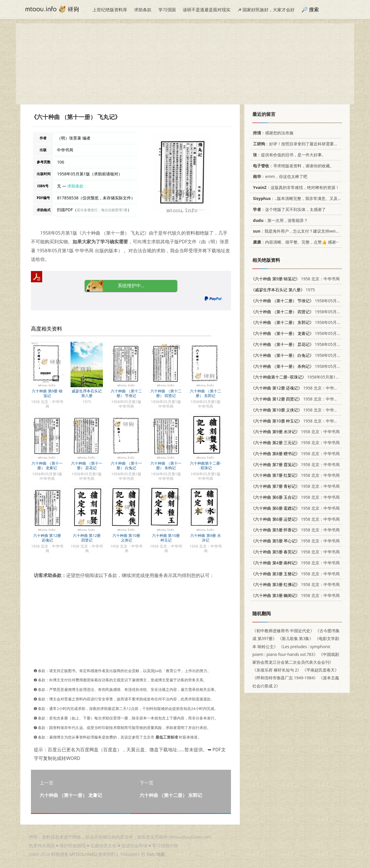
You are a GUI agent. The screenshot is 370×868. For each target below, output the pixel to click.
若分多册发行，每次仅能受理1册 (102, 210)
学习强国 (167, 10)
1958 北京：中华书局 (295, 279)
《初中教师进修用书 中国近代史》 (283, 631)
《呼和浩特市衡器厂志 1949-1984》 (285, 678)
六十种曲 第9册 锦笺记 (47, 393)
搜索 (314, 9)
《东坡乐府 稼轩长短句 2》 (277, 670)
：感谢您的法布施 (272, 133)
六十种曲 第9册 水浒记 (205, 538)
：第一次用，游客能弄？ (279, 220)
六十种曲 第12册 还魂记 (47, 538)
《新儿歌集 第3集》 (296, 638)
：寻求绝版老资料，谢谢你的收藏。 (292, 166)
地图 (161, 854)
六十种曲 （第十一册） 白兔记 (126, 465)
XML (151, 854)
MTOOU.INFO (83, 854)
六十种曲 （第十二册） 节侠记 (126, 393)
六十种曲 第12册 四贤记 (87, 538)
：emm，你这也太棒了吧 (279, 176)
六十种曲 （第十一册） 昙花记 (87, 465)
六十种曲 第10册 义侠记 (126, 538)
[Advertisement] (185, 64)
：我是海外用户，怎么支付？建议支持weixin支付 (300, 231)
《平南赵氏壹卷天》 (321, 670)
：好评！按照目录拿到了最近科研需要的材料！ (300, 144)
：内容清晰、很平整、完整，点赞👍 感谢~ (295, 242)
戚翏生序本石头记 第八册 (87, 393)
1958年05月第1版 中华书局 (308, 301)
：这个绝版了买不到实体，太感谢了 (288, 209)
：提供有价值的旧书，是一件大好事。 (288, 155)
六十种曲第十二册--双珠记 (206, 465)
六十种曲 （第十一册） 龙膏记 (47, 465)
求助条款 (143, 10)
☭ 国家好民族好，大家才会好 (266, 10)
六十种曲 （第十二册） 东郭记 (205, 393)
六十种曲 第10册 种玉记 (166, 538)
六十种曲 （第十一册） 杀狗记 (166, 465)
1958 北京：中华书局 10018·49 (306, 388)
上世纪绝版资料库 (110, 10)
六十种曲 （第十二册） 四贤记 (166, 393)
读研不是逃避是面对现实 (207, 10)
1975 (283, 290)
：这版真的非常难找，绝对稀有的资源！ (295, 187)
